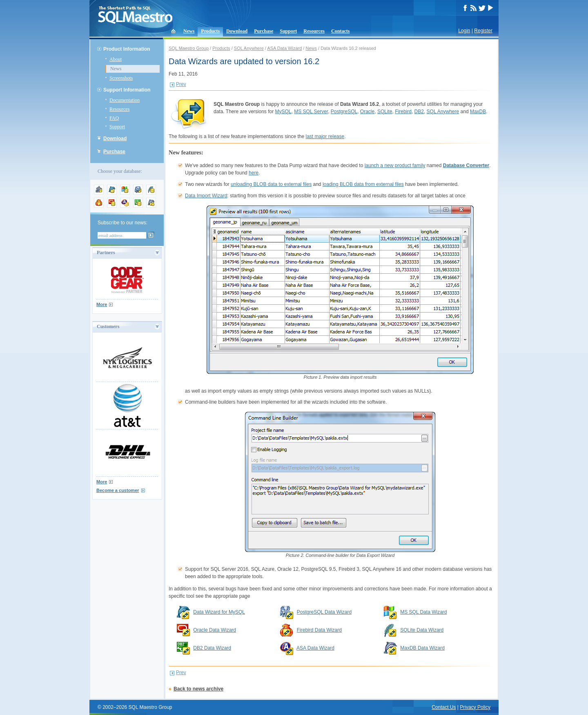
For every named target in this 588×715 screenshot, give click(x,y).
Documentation (125, 100)
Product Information (127, 49)
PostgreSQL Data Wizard (324, 612)
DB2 (419, 112)
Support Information (127, 90)
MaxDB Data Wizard (422, 648)
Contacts (340, 31)
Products (210, 31)
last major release (325, 136)
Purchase (264, 31)
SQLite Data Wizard (422, 630)
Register (483, 31)
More (102, 304)
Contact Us (444, 707)
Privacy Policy (475, 707)
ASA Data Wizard (284, 48)
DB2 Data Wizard (212, 648)
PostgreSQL (344, 112)
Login (464, 31)
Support (288, 31)
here (254, 173)
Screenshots (121, 78)
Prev (181, 84)
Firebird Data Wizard (319, 630)
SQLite (385, 112)
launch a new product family (395, 165)
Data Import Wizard (206, 196)
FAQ (114, 118)
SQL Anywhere (249, 48)
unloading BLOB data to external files (271, 184)
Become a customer (118, 490)
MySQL (283, 112)
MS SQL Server (311, 112)
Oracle (367, 112)
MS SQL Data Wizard (423, 612)
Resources (314, 31)
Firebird (403, 112)
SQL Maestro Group (189, 48)
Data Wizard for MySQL (219, 612)
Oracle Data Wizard (215, 630)
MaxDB (478, 112)
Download (237, 31)
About (116, 59)
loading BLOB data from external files (363, 184)
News (189, 31)
